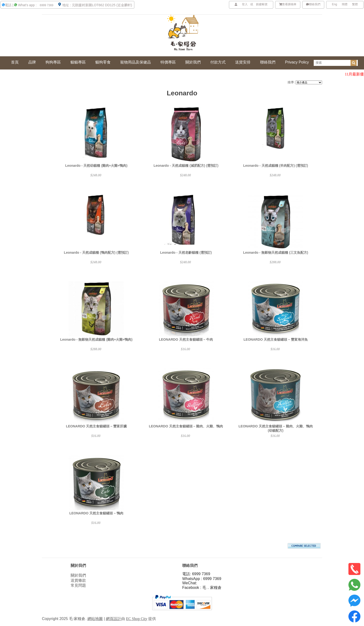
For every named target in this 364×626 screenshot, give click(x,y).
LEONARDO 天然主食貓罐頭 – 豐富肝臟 (96, 426)
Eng (334, 4)
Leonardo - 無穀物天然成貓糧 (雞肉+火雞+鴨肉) (96, 339)
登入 (245, 4)
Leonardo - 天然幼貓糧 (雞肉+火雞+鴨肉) (96, 166)
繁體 (355, 4)
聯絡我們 (313, 4)
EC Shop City (137, 619)
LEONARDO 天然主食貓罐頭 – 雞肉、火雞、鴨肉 (186, 426)
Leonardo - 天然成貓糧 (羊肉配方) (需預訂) (276, 166)
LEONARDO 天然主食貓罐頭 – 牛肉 (186, 339)
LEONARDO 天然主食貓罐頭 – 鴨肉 (96, 513)
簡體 (345, 4)
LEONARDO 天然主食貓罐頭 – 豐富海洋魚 (276, 339)
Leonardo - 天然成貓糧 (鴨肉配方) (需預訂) (96, 253)
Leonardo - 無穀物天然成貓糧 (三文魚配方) (276, 253)
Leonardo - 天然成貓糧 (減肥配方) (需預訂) (186, 166)
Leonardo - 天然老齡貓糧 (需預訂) (186, 253)
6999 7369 (46, 5)
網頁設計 (114, 619)
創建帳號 (262, 4)
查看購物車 (288, 4)
